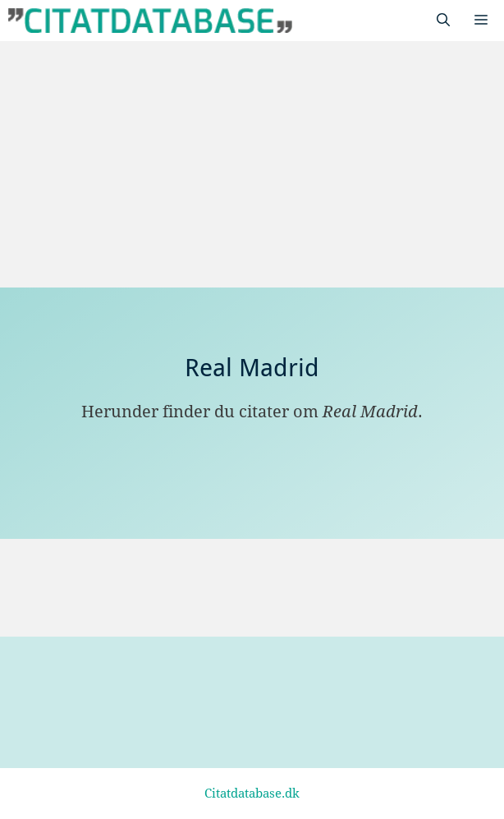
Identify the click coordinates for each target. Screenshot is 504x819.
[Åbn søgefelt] (443, 21)
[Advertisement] (252, 164)
